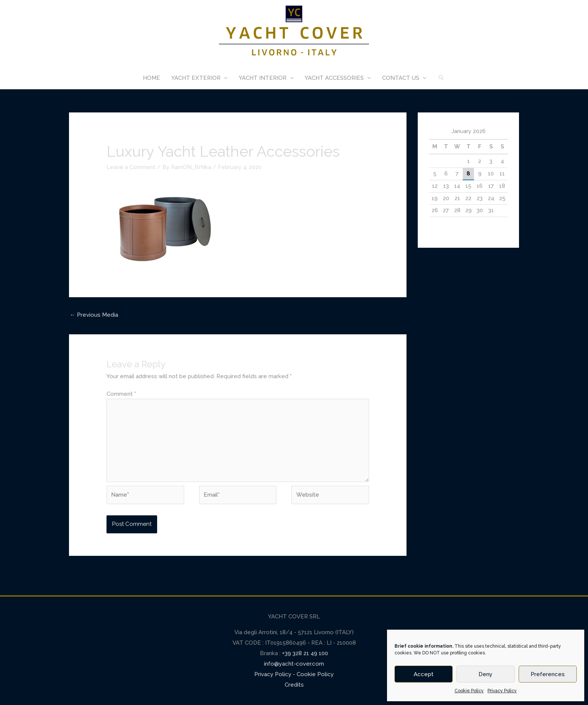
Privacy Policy (502, 691)
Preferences (548, 674)
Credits (294, 685)
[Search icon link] (441, 78)
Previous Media (94, 315)
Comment (121, 394)
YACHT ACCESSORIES (334, 78)
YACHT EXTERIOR (196, 78)
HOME (151, 78)
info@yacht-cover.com (294, 664)
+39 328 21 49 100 (304, 653)
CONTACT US (401, 78)
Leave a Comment (131, 167)
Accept (424, 674)
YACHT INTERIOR (263, 78)
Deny (485, 674)
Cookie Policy (469, 691)
